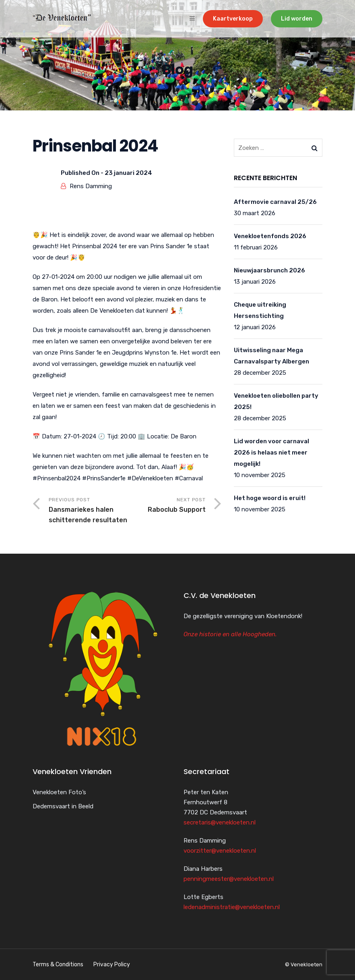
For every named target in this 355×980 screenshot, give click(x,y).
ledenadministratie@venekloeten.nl (232, 907)
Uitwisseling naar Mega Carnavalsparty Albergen (271, 356)
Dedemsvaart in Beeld (63, 806)
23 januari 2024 (128, 173)
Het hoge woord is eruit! (270, 498)
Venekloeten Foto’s (59, 792)
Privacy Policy (112, 964)
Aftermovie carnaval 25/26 (275, 202)
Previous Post (88, 511)
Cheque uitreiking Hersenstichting (260, 310)
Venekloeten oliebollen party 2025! (276, 401)
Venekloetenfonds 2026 (270, 236)
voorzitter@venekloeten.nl (220, 851)
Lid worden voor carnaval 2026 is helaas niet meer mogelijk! (271, 453)
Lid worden (297, 19)
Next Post (166, 506)
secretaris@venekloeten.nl (220, 822)
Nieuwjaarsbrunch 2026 (269, 270)
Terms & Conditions (58, 964)
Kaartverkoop (233, 19)
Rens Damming (91, 186)
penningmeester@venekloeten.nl (229, 879)
